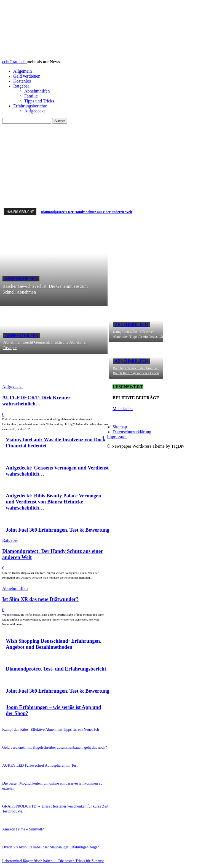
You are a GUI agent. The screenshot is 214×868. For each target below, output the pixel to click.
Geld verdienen (27, 76)
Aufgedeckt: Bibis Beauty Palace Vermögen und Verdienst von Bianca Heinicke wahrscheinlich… (54, 502)
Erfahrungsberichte (30, 106)
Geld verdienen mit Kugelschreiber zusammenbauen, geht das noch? (48, 746)
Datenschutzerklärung (132, 432)
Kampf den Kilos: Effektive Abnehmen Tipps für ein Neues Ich (44, 729)
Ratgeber (21, 86)
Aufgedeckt (35, 111)
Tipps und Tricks (39, 101)
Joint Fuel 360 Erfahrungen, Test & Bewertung (58, 530)
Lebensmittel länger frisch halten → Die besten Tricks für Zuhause (46, 850)
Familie (31, 96)
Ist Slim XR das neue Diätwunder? (40, 599)
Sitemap (120, 427)
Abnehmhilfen (37, 91)
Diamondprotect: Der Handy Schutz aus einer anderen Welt (86, 212)
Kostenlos (22, 81)
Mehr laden (123, 409)
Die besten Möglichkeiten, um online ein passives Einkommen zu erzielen (51, 781)
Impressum (117, 437)
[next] (210, 212)
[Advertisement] (107, 165)
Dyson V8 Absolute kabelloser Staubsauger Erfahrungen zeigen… (46, 837)
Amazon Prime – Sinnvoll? (20, 820)
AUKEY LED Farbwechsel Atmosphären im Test (35, 764)
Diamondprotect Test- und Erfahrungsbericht (56, 669)
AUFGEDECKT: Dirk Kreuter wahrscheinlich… (36, 401)
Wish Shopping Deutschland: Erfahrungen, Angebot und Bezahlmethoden (54, 644)
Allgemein (23, 71)
